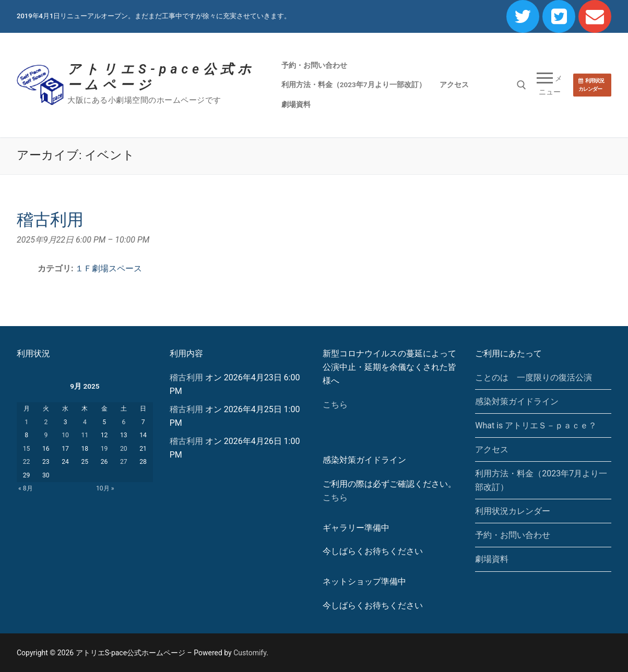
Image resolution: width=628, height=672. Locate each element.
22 (27, 462)
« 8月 (26, 488)
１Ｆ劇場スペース (109, 268)
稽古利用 (186, 377)
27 (124, 462)
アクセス (492, 449)
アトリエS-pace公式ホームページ (161, 77)
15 (27, 449)
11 (85, 435)
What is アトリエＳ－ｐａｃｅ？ (536, 425)
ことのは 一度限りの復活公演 (534, 377)
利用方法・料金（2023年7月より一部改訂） (541, 480)
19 (104, 449)
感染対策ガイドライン (517, 401)
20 (124, 449)
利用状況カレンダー (591, 85)
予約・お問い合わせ (513, 535)
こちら (335, 405)
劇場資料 (492, 559)
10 (65, 435)
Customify (250, 653)
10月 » (105, 488)
